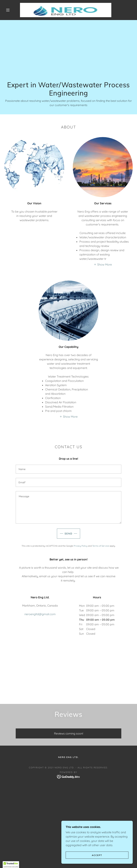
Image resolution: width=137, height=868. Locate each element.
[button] (8, 10)
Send (68, 534)
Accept (97, 860)
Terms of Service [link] (101, 546)
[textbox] (68, 469)
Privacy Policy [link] (81, 546)
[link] (66, 10)
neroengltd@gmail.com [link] (40, 614)
